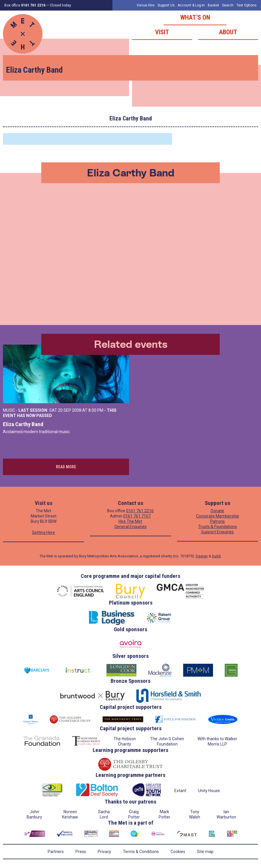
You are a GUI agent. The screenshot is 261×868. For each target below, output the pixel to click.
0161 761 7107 (137, 516)
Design (202, 556)
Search (228, 5)
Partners (56, 852)
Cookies (178, 852)
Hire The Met (130, 521)
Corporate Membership (218, 516)
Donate (217, 511)
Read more (66, 467)
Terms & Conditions (141, 852)
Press (81, 852)
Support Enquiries (217, 532)
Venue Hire (146, 5)
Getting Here (43, 532)
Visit (162, 32)
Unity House (209, 791)
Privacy (104, 852)
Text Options (247, 5)
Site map (205, 852)
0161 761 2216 (140, 511)
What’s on (195, 17)
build (216, 556)
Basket (213, 5)
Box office (25, 5)
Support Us (166, 5)
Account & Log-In (191, 5)
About (228, 32)
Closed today (60, 5)
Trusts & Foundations (218, 527)
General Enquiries (130, 527)
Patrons (217, 521)
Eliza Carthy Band (23, 424)
